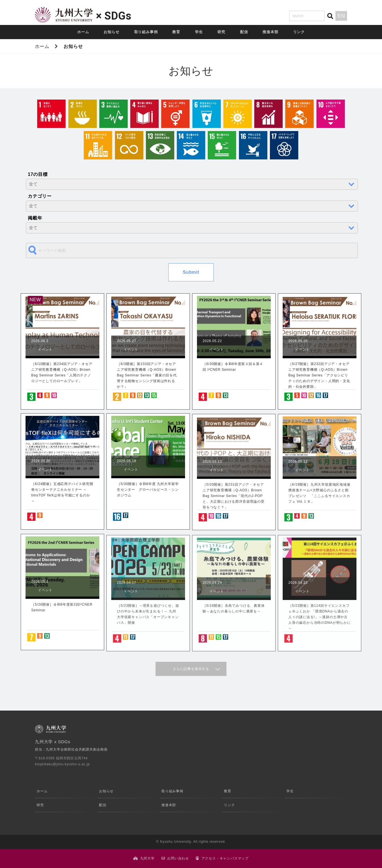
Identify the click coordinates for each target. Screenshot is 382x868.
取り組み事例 (146, 32)
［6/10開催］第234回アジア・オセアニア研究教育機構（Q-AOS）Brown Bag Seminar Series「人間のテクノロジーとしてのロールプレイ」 (62, 372)
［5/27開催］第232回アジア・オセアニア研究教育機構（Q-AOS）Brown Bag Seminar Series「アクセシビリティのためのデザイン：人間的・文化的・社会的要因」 (319, 375)
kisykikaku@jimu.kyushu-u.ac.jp (62, 764)
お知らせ (111, 32)
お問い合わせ (178, 858)
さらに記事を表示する (191, 669)
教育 (176, 32)
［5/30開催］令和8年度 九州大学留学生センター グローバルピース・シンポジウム (148, 490)
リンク (299, 32)
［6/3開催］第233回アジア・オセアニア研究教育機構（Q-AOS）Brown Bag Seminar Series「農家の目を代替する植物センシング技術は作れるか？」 (147, 375)
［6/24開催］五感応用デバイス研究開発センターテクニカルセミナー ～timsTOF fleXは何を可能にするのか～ (62, 492)
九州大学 (147, 858)
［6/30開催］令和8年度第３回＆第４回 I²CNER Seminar (233, 367)
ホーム (83, 32)
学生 (199, 32)
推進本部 (270, 32)
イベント (45, 349)
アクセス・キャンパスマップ (225, 858)
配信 (244, 32)
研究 (221, 32)
